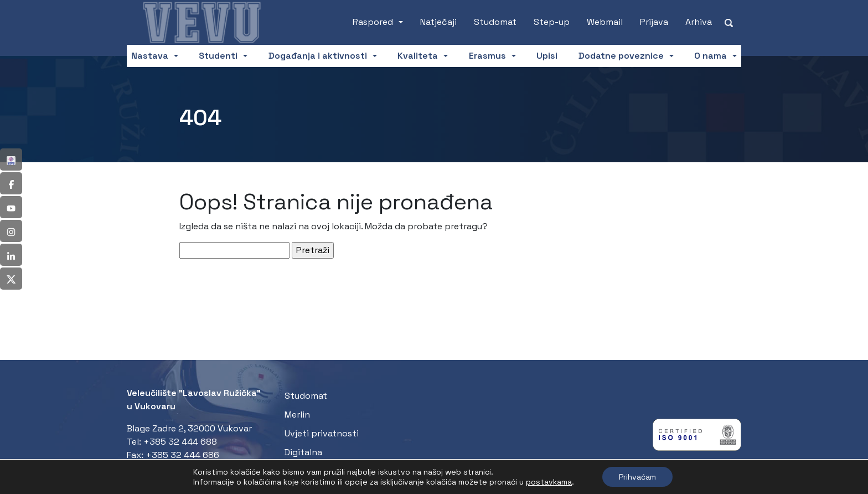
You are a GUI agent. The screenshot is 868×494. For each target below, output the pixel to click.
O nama (711, 56)
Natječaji (438, 22)
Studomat (495, 22)
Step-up (552, 22)
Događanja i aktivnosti (318, 56)
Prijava (654, 22)
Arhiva (699, 22)
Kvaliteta (418, 56)
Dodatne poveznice (621, 56)
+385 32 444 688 (180, 442)
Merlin (297, 415)
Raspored (373, 22)
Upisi (547, 56)
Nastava (150, 56)
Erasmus (487, 56)
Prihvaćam (637, 477)
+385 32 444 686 (182, 455)
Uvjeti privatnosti (322, 433)
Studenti (218, 56)
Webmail (605, 22)
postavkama (549, 482)
